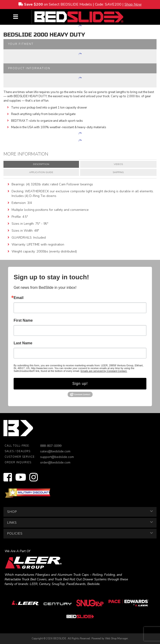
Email (19, 298)
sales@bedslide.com (55, 451)
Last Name (23, 343)
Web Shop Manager (116, 639)
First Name (23, 320)
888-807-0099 (51, 446)
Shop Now (133, 4)
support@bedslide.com (57, 457)
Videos (118, 164)
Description (41, 164)
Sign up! (80, 384)
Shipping (118, 172)
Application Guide (41, 172)
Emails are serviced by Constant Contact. (104, 371)
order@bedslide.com (55, 462)
